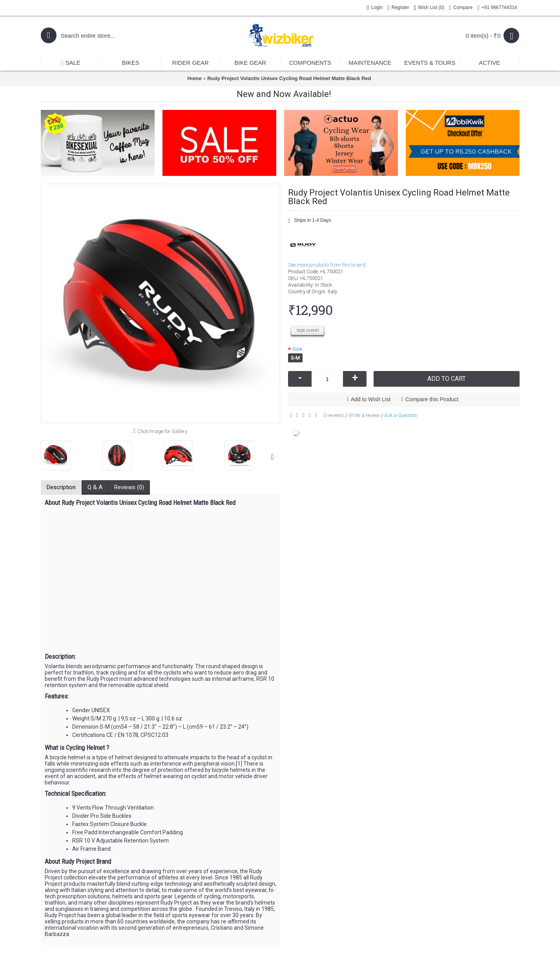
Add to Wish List (371, 399)
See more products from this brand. (327, 265)
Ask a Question (401, 415)
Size (297, 349)
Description (61, 487)
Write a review (364, 415)
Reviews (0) (129, 487)
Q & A (95, 487)
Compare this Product (432, 399)
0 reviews (334, 415)
